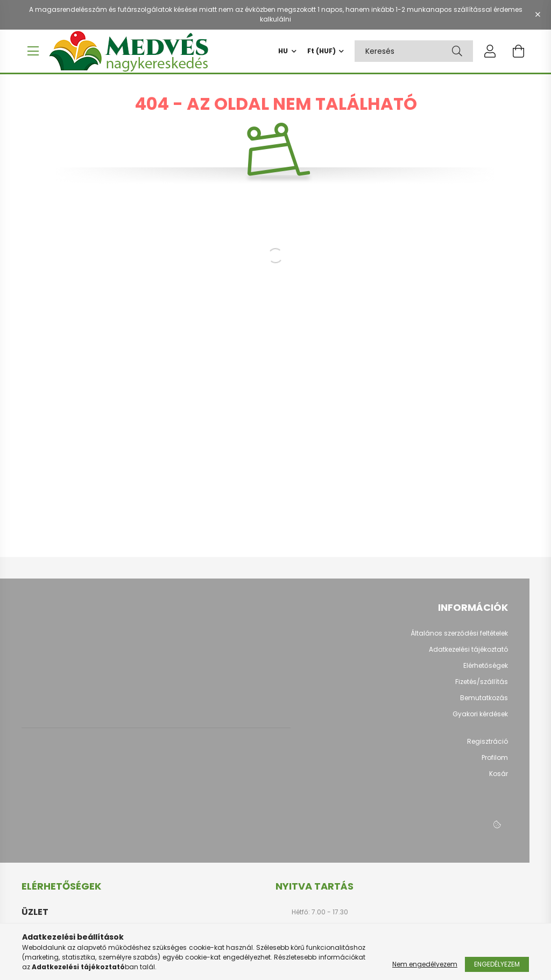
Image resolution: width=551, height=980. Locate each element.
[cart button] (518, 51)
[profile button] (490, 51)
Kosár (499, 779)
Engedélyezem (497, 964)
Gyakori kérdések (480, 720)
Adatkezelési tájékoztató (468, 655)
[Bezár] (538, 15)
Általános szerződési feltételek (459, 639)
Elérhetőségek (486, 671)
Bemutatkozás (484, 703)
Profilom (495, 763)
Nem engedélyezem (425, 964)
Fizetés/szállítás (482, 687)
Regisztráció (488, 747)
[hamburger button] (33, 51)
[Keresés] (457, 51)
